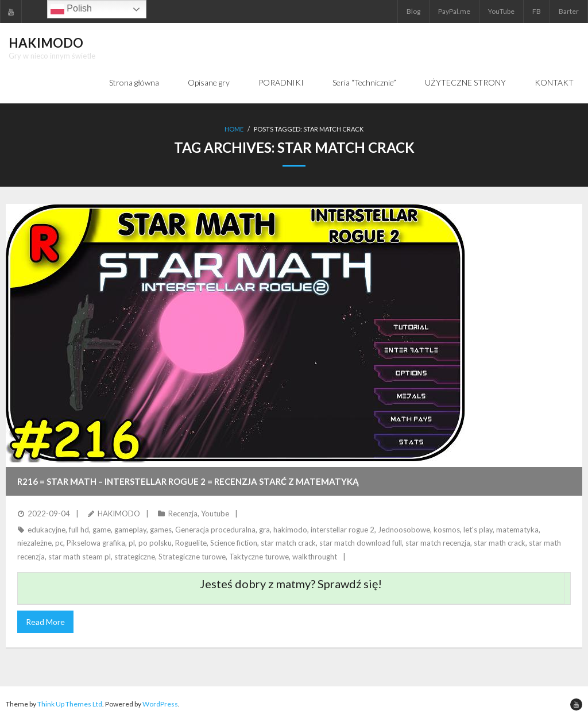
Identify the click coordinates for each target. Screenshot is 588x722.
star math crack (500, 543)
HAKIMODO (119, 513)
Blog (413, 11)
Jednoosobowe (404, 530)
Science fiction (234, 543)
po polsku (155, 543)
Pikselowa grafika (96, 543)
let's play (478, 530)
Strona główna (134, 82)
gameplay (130, 530)
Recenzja (183, 513)
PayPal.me (454, 11)
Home (234, 129)
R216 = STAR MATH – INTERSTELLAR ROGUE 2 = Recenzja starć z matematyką (188, 481)
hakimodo (290, 530)
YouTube (501, 11)
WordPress (160, 704)
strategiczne (135, 557)
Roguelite (191, 543)
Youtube (215, 513)
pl (132, 543)
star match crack (288, 543)
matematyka (517, 530)
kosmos (447, 530)
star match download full (361, 543)
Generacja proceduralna (215, 530)
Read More (45, 622)
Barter (569, 11)
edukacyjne (47, 530)
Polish (71, 9)
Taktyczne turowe (259, 557)
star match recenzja (438, 543)
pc (59, 543)
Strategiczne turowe (192, 557)
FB (537, 11)
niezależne (34, 543)
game (102, 530)
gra (264, 530)
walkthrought (315, 557)
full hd (79, 530)
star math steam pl (80, 557)
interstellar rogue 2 (343, 530)
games (161, 530)
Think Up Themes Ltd (70, 704)
